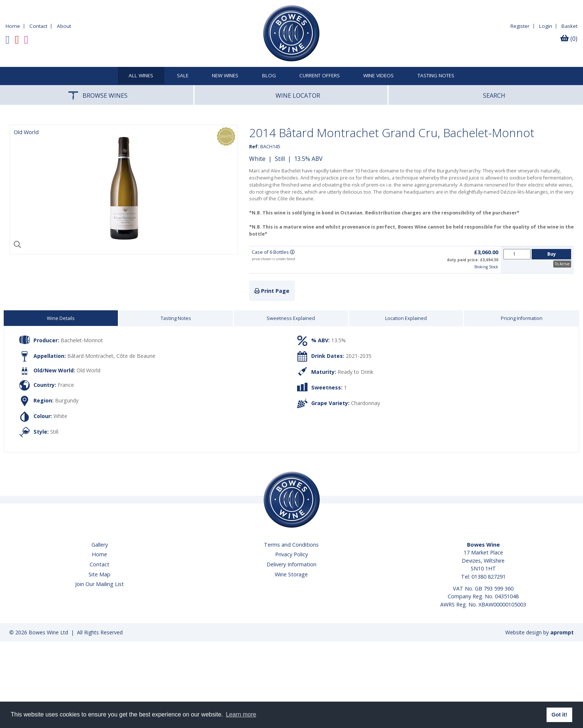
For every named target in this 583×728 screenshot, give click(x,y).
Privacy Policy (291, 554)
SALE (183, 76)
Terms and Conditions (291, 545)
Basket (569, 26)
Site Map (99, 574)
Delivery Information (291, 564)
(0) (569, 39)
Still (280, 159)
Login (546, 26)
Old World (88, 370)
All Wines (141, 76)
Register (520, 26)
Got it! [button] (559, 715)
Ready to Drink (355, 371)
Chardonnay (365, 403)
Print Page (272, 291)
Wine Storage (291, 574)
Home (13, 26)
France (66, 384)
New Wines (225, 76)
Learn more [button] (241, 714)
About (64, 26)
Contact (38, 26)
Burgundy (67, 400)
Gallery (100, 545)
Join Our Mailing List (99, 584)
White (257, 159)
